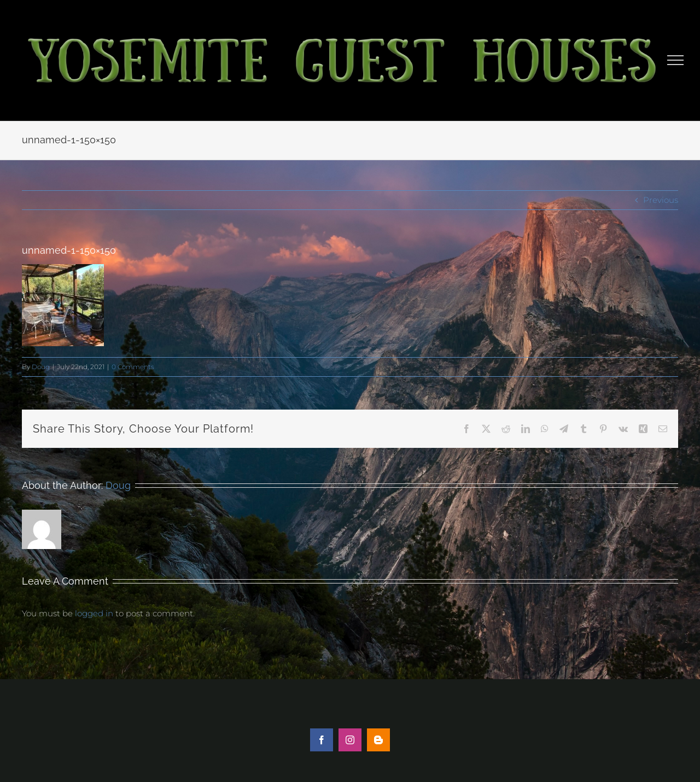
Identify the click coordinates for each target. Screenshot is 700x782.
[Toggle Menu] (676, 60)
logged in (94, 613)
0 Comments (133, 367)
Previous (661, 200)
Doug (41, 367)
